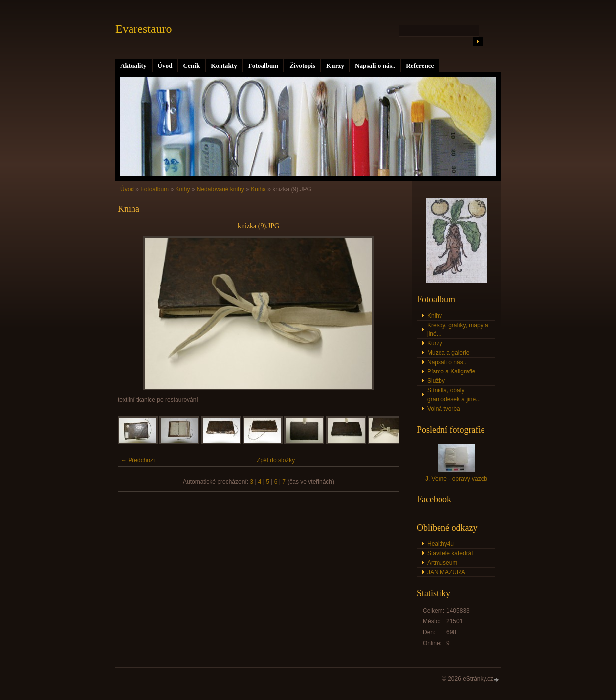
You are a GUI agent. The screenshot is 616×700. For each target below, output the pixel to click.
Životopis (302, 65)
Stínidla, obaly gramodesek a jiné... (454, 395)
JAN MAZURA (446, 572)
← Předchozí (138, 460)
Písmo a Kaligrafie (451, 371)
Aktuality (133, 65)
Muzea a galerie (448, 353)
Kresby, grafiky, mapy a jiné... (458, 329)
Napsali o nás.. (375, 65)
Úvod (165, 65)
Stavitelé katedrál (450, 553)
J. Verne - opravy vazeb (456, 479)
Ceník (192, 65)
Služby (436, 381)
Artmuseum (442, 563)
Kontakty (224, 65)
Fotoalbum (264, 65)
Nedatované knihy (220, 189)
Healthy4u (440, 544)
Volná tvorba (444, 409)
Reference (420, 65)
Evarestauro (144, 29)
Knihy (182, 189)
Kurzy (335, 65)
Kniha (258, 189)
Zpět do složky (276, 460)
